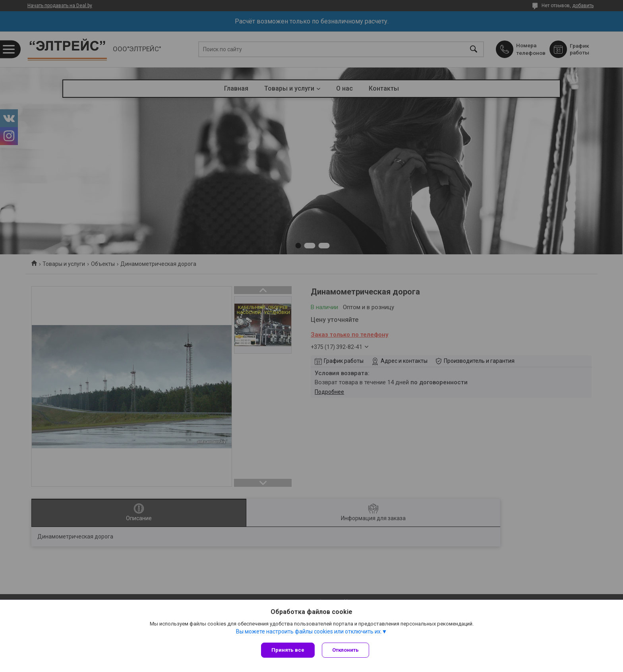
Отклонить (346, 650)
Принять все (288, 650)
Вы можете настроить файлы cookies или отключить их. (309, 632)
